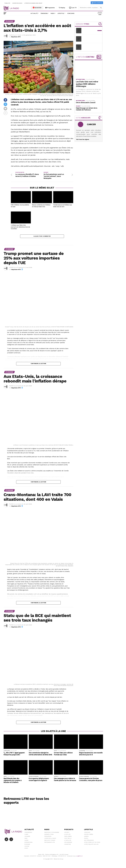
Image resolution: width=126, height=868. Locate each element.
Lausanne (27, 837)
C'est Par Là (68, 839)
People (86, 839)
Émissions (44, 13)
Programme (50, 8)
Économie (27, 845)
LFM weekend (68, 843)
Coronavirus (28, 833)
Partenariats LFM (49, 843)
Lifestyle (61, 13)
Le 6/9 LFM (67, 835)
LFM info (67, 833)
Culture (27, 847)
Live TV (73, 8)
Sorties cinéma (89, 835)
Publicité (7, 3)
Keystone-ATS (16, 37)
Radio (53, 13)
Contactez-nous (17, 3)
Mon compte (97, 3)
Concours (71, 13)
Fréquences (48, 837)
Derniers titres (49, 835)
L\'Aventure (68, 845)
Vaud (26, 839)
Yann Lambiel (68, 837)
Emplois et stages (50, 841)
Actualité (34, 13)
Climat (26, 835)
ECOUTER (37, 8)
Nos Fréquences (89, 841)
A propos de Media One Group (33, 3)
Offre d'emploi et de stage (92, 843)
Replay (62, 8)
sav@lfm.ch (79, 857)
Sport (26, 849)
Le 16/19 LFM (68, 841)
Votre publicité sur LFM (91, 845)
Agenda (86, 837)
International (29, 843)
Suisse (26, 841)
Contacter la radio (50, 839)
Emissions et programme (52, 833)
